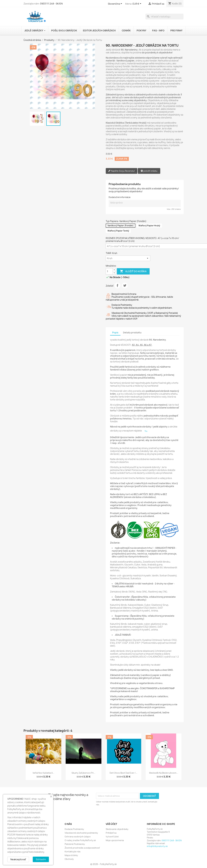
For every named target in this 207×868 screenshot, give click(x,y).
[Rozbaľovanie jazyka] (115, 4)
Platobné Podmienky (75, 844)
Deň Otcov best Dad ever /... (123, 773)
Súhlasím (41, 859)
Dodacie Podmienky (74, 829)
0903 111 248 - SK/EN (51, 4)
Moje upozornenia (115, 840)
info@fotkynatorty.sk (157, 846)
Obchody (69, 859)
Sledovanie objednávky (117, 829)
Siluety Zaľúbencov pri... (83, 773)
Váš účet (111, 824)
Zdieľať (117, 285)
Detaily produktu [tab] (132, 333)
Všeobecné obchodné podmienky (81, 833)
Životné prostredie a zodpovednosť (82, 848)
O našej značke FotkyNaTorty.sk (80, 840)
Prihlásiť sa (111, 833)
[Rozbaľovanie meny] (137, 4)
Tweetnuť (125, 285)
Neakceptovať (18, 859)
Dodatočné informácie (120, 197)
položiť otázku (149, 171)
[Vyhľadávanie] (164, 17)
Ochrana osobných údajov (78, 837)
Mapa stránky (71, 855)
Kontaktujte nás (73, 852)
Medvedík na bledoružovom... (164, 773)
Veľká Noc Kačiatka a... (43, 773)
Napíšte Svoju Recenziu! (122, 171)
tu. (146, 431)
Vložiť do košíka (133, 271)
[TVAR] (128, 258)
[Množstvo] (109, 271)
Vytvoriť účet (112, 837)
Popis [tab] (115, 333)
